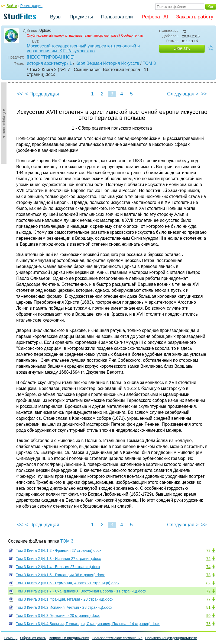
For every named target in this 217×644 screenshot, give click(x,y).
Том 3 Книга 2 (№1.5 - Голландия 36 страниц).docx (60, 575)
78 (208, 575)
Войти (12, 6)
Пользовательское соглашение (117, 638)
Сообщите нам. (133, 36)
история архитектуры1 (49, 63)
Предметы (81, 17)
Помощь (11, 638)
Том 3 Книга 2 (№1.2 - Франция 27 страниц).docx (59, 550)
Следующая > (183, 94)
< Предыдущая (42, 94)
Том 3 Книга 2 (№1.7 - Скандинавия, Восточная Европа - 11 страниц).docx (81, 591)
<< (20, 94)
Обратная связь (33, 638)
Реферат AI (155, 17)
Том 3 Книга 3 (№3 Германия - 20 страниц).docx (58, 616)
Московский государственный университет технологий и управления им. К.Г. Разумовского (83, 48)
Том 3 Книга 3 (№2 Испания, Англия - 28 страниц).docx (64, 607)
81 (208, 607)
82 (208, 583)
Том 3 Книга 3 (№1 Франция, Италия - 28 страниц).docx (65, 599)
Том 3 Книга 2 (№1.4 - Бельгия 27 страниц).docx (58, 567)
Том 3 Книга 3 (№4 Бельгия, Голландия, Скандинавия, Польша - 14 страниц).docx (88, 624)
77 (208, 599)
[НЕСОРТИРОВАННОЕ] (51, 57)
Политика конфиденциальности (171, 638)
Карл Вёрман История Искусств (107, 63)
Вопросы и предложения (69, 638)
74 (208, 567)
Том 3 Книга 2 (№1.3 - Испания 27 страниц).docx (58, 559)
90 (208, 616)
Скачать (182, 48)
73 (208, 550)
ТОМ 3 (149, 63)
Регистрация (31, 6)
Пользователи (117, 17)
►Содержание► (4, 123)
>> (204, 94)
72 (208, 559)
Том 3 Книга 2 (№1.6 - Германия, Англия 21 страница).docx (68, 583)
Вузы (56, 17)
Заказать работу (195, 17)
